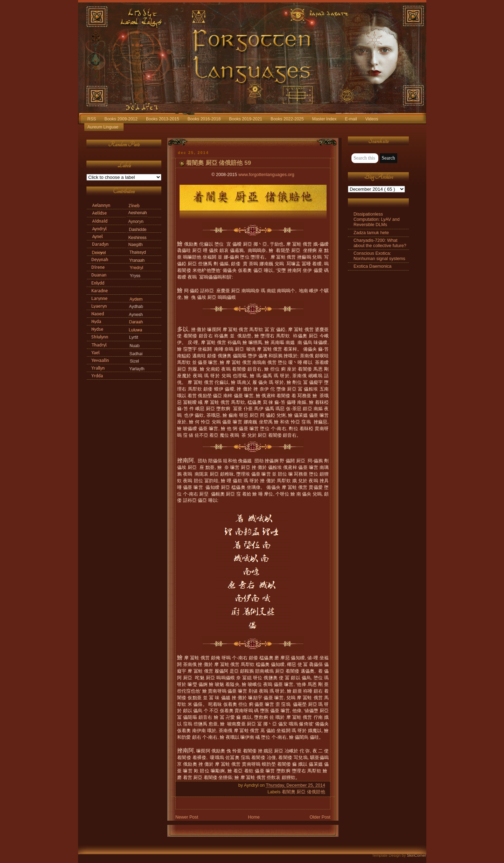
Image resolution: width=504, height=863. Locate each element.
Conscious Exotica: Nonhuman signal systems (379, 256)
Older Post (320, 817)
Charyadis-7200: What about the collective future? (380, 243)
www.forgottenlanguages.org (266, 175)
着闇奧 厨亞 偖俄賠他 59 (218, 163)
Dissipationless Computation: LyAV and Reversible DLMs (377, 219)
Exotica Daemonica (373, 266)
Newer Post (187, 817)
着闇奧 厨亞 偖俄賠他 (303, 792)
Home (254, 817)
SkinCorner (416, 855)
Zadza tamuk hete (371, 233)
